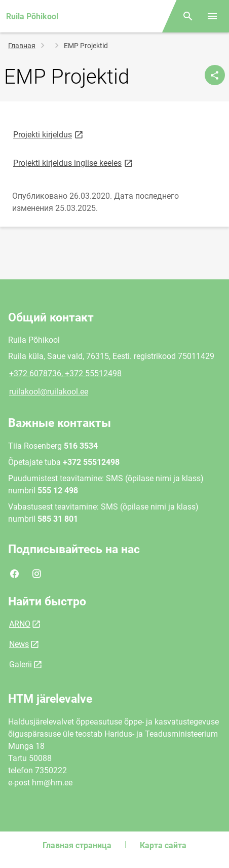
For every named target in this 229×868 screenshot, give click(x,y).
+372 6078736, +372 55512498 (65, 373)
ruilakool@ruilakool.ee (49, 392)
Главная (22, 46)
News (19, 644)
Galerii (21, 664)
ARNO (20, 624)
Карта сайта (163, 845)
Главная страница (77, 845)
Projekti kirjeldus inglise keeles (74, 162)
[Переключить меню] (212, 16)
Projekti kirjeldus (49, 134)
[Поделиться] (215, 75)
